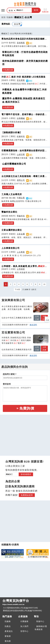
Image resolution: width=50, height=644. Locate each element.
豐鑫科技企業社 (9, 212)
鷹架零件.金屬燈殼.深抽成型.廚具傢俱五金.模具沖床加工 (24, 100)
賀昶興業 (21, 43)
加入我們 (24, 626)
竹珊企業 (21, 198)
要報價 (8, 636)
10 (44, 284)
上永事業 (21, 252)
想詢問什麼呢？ (10, 374)
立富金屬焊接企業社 (12, 230)
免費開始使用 (27, 495)
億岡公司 (21, 180)
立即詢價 (44, 318)
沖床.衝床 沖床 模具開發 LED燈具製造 (23, 77)
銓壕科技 (21, 136)
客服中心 (40, 621)
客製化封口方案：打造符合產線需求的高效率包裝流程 (25, 54)
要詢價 (8, 641)
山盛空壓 (21, 154)
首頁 (3, 17)
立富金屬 (21, 234)
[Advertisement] (25, 433)
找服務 (10, 17)
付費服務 (24, 621)
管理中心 (24, 631)
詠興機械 (21, 118)
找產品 (8, 626)
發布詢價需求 (26, 474)
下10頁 (17, 289)
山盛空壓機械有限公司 (14, 164)
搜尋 (36, 10)
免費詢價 (45, 10)
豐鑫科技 (21, 216)
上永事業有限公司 (11, 248)
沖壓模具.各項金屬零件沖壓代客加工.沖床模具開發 (24, 91)
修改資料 (33, 325)
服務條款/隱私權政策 (41, 628)
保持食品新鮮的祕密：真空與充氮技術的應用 (25, 63)
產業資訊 (9, 631)
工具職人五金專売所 (12, 194)
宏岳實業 (21, 80)
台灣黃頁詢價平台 (25, 602)
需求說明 (7, 384)
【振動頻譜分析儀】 (12, 132)
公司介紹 (37, 318)
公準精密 (21, 269)
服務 (11, 11)
